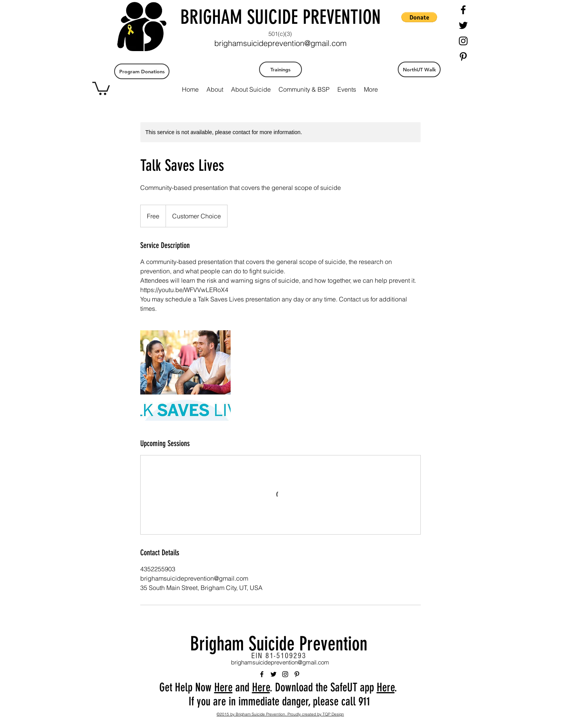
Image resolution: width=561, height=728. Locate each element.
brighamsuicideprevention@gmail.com (280, 43)
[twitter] (463, 25)
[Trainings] (280, 69)
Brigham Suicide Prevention (279, 644)
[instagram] (463, 41)
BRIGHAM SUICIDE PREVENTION (280, 17)
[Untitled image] (185, 376)
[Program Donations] (142, 71)
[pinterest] (463, 57)
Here (223, 687)
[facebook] (463, 10)
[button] (101, 88)
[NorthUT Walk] (419, 69)
